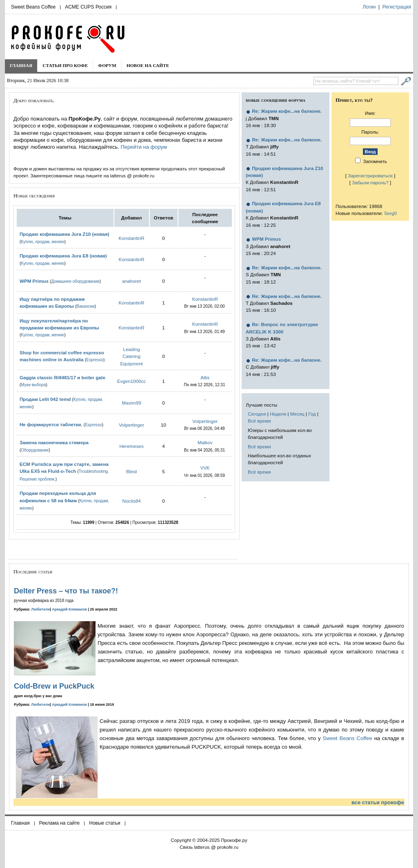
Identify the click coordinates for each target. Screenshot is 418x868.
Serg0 (390, 213)
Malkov (205, 442)
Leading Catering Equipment (131, 356)
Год (312, 414)
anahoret (131, 281)
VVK (205, 468)
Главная (21, 65)
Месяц (297, 414)
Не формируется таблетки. (51, 424)
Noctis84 (132, 501)
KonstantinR (132, 238)
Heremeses (131, 446)
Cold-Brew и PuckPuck (54, 686)
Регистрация (397, 7)
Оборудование (35, 450)
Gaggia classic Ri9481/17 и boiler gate (62, 377)
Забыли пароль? (370, 182)
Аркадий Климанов (69, 609)
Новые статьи (105, 823)
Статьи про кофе (65, 65)
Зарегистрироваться (370, 176)
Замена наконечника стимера (54, 442)
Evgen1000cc (131, 381)
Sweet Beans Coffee (33, 7)
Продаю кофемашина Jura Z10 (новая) (64, 234)
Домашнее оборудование (75, 281)
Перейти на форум (143, 147)
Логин (369, 7)
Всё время (259, 421)
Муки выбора (33, 385)
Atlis (205, 377)
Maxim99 (132, 403)
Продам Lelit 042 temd (45, 399)
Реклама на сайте (60, 823)
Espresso (95, 360)
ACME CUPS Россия (88, 7)
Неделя (278, 414)
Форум (107, 65)
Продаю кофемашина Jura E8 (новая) (63, 256)
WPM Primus (35, 281)
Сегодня (257, 414)
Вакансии (86, 306)
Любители (41, 609)
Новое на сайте (148, 65)
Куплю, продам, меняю (42, 242)
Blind (131, 471)
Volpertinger (131, 425)
